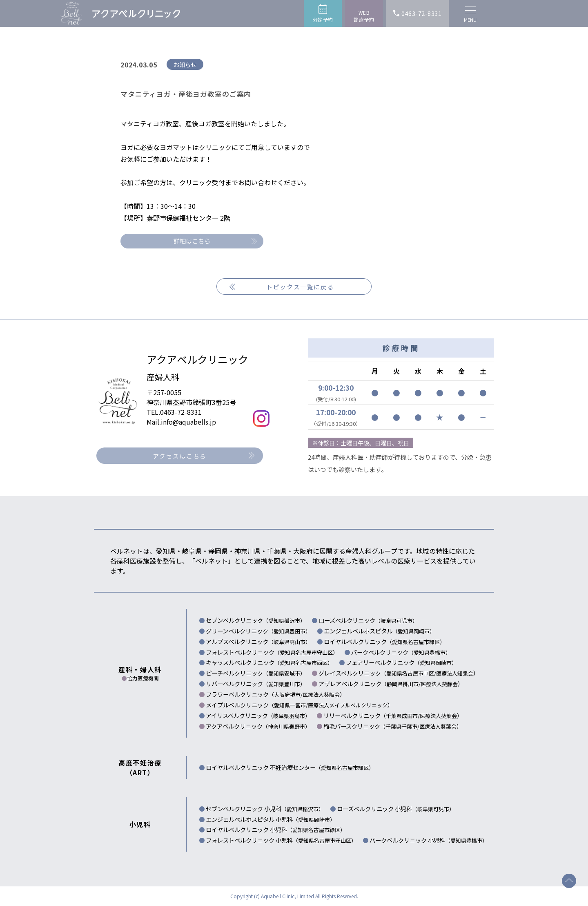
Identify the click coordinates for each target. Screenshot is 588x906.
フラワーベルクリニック (254, 694)
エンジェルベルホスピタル (379, 631)
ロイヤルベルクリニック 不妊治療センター (290, 767)
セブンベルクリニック (256, 620)
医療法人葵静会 (439, 684)
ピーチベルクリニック (256, 673)
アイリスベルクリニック (258, 715)
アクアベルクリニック (258, 726)
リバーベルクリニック (256, 683)
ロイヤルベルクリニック (384, 641)
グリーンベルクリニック (258, 631)
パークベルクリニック (401, 652)
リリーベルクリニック (372, 715)
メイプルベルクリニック (257, 705)
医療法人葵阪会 (321, 695)
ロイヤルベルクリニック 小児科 (276, 829)
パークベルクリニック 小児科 (429, 840)
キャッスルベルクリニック (269, 662)
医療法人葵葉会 (438, 716)
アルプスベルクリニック (258, 641)
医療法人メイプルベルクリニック (348, 705)
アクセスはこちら (180, 456)
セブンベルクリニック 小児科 (265, 809)
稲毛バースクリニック (371, 726)
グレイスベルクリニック (377, 673)
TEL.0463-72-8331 (174, 412)
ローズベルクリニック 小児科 (396, 809)
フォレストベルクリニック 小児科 (281, 840)
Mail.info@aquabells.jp (181, 422)
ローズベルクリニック (368, 620)
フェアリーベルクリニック (401, 662)
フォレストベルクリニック (272, 652)
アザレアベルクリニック (370, 683)
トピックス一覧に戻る (300, 287)
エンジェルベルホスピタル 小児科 (271, 819)
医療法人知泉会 (455, 673)
